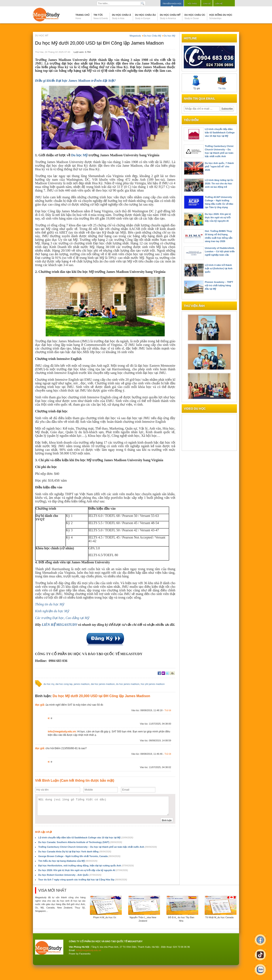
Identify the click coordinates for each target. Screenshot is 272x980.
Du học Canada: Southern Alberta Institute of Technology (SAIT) (80, 842)
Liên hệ (219, 4)
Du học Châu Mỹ (170, 17)
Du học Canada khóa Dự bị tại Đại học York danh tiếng (75, 852)
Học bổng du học (221, 17)
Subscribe (227, 109)
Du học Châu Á (122, 17)
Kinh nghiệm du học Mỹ (52, 611)
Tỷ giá (197, 83)
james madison (82, 684)
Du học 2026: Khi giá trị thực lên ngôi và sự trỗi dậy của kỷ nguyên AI (83, 870)
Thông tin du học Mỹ (50, 604)
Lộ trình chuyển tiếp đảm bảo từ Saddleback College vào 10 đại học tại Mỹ (86, 838)
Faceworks (85, 954)
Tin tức (101, 17)
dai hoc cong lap (64, 684)
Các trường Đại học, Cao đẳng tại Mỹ (62, 618)
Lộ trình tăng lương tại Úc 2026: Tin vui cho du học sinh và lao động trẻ (219, 183)
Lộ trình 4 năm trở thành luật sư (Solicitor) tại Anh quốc (219, 268)
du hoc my (49, 684)
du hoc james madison (128, 684)
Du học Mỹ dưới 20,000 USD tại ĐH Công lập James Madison (99, 43)
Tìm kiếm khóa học (172, 4)
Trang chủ (82, 17)
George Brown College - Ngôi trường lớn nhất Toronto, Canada (79, 856)
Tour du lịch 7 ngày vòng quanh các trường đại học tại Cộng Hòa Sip (83, 880)
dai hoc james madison (103, 684)
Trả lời (168, 710)
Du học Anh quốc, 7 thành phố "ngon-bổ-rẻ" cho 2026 (219, 166)
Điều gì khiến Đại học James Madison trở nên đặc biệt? (75, 81)
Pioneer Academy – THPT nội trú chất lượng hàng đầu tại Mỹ (219, 285)
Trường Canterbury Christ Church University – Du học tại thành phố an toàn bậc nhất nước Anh (98, 847)
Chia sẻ (207, 4)
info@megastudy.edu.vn (89, 950)
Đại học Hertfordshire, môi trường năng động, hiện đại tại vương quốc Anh (86, 866)
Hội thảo (192, 4)
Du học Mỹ (79, 155)
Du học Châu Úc (195, 17)
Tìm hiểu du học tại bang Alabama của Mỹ (68, 861)
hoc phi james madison (153, 684)
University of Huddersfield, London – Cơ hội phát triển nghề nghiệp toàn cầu (220, 251)
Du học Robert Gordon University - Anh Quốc (70, 875)
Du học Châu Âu (146, 17)
